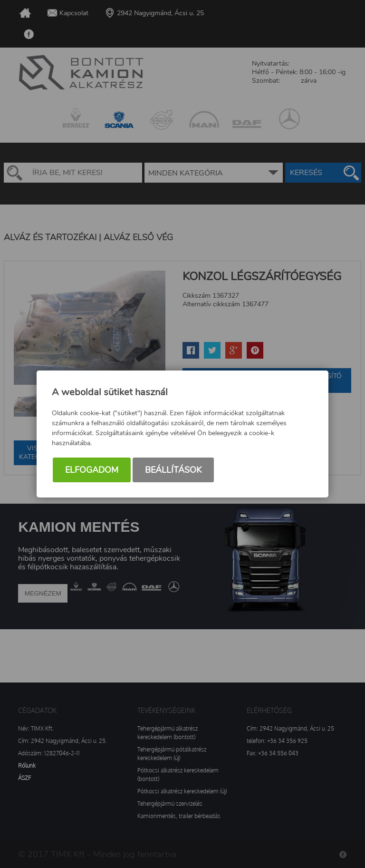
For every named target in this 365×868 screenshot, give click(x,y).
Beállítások (173, 470)
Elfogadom (92, 470)
